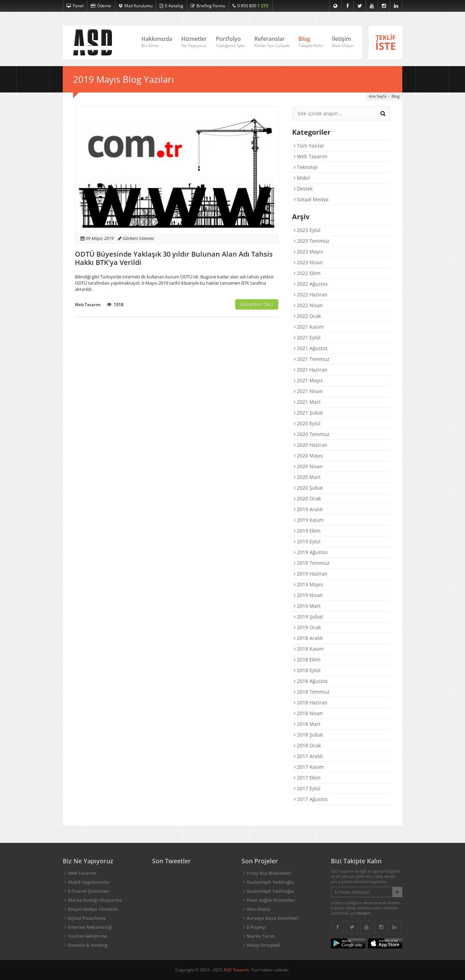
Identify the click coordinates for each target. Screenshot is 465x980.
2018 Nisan (308, 713)
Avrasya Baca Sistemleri (273, 918)
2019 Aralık (308, 509)
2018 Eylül (307, 670)
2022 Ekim (307, 273)
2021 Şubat (308, 413)
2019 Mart (307, 606)
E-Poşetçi (256, 927)
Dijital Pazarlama (87, 918)
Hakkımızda (157, 42)
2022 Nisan (308, 305)
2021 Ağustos (311, 348)
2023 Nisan (308, 262)
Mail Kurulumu (135, 6)
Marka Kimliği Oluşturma (95, 900)
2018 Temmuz (312, 692)
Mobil (302, 178)
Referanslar (272, 42)
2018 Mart (307, 724)
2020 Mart (307, 477)
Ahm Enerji (258, 909)
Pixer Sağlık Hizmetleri (271, 900)
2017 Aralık (308, 756)
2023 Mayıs (308, 252)
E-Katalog (172, 6)
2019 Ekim (307, 531)
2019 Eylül (307, 541)
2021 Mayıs (308, 380)
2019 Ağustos (311, 552)
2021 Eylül (307, 337)
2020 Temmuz (312, 434)
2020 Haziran (311, 445)
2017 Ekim (307, 778)
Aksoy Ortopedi (263, 945)
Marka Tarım (261, 936)
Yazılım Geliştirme (87, 936)
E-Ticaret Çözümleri (89, 891)
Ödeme (101, 6)
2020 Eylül (307, 423)
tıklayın (363, 913)
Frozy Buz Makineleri (269, 873)
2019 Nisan (308, 595)
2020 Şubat (308, 488)
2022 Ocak (307, 316)
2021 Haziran (311, 370)
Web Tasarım (311, 156)
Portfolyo (231, 42)
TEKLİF (385, 43)
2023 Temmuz (312, 241)
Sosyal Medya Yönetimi (93, 909)
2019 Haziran (311, 574)
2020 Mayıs (308, 456)
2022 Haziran (311, 295)
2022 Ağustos (311, 284)
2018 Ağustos (311, 681)
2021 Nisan (308, 391)
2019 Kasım (309, 520)
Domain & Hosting (88, 945)
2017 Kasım (309, 767)
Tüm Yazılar (309, 146)
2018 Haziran (311, 702)
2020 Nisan (308, 466)
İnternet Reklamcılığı (90, 927)
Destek (303, 189)
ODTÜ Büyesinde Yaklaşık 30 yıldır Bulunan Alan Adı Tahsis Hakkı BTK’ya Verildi (174, 258)
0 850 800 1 (250, 6)
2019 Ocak (307, 627)
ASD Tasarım (236, 970)
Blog (311, 42)
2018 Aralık (308, 638)
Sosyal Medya (311, 199)
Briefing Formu (208, 6)
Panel (75, 6)
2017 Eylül (307, 788)
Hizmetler (194, 42)
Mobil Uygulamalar (89, 882)
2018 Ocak (307, 745)
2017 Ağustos (311, 799)
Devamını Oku (257, 304)
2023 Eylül (307, 230)
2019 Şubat (308, 617)
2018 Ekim (307, 660)
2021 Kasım (309, 327)
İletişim (343, 42)
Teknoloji (306, 167)
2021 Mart (307, 402)
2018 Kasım (309, 649)
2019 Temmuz (312, 563)
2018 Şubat (308, 735)
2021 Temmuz (312, 359)
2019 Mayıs (308, 584)
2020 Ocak (307, 498)
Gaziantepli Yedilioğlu (270, 882)
